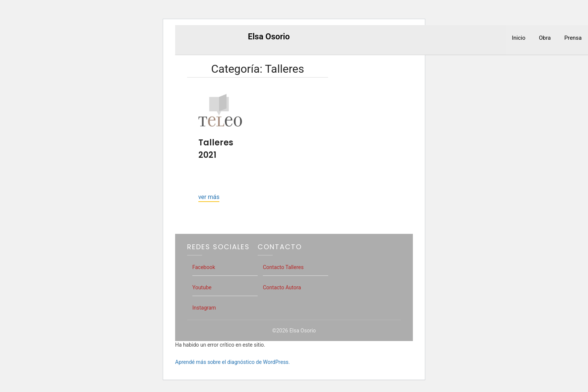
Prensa (573, 38)
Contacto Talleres (283, 267)
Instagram (204, 308)
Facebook (204, 267)
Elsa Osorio (269, 37)
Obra (545, 38)
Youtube (202, 287)
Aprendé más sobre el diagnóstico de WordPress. (232, 362)
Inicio (519, 38)
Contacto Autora (282, 287)
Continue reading (209, 198)
